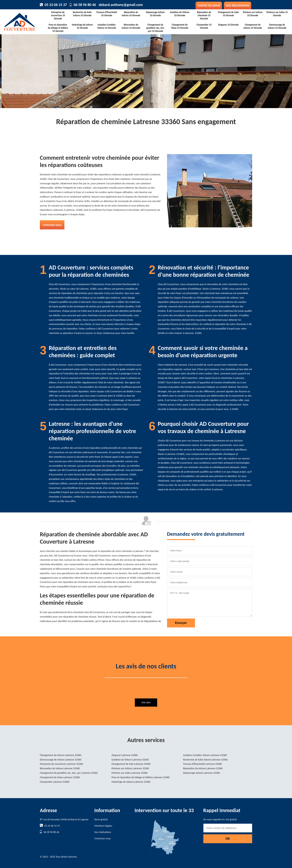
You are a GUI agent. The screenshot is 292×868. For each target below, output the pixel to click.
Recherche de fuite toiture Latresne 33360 (205, 760)
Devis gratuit (101, 819)
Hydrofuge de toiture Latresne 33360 (131, 782)
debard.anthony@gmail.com (121, 5)
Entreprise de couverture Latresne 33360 (61, 764)
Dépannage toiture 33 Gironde (155, 14)
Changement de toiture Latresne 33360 (61, 755)
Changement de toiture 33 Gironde (253, 26)
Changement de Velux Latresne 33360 (60, 777)
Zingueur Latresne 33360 (125, 755)
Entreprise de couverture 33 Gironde (58, 15)
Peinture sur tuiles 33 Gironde (277, 14)
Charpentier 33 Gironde (204, 26)
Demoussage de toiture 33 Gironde (277, 26)
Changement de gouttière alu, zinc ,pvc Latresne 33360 (69, 773)
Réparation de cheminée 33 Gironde (204, 15)
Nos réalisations (238, 5)
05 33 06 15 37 (56, 5)
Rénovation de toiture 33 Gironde (131, 26)
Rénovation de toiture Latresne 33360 (60, 768)
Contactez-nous (209, 5)
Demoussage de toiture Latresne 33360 (61, 760)
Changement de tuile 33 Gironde (228, 14)
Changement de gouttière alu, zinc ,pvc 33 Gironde (155, 28)
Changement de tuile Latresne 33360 (131, 764)
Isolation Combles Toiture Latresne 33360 (205, 755)
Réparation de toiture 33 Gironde (131, 14)
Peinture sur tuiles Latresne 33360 (130, 773)
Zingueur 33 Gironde (228, 25)
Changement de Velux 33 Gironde (180, 26)
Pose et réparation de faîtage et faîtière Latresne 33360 (141, 777)
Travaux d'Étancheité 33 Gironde (107, 14)
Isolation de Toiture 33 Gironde (180, 14)
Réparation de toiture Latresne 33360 (203, 768)
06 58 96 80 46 (85, 5)
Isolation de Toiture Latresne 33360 (130, 760)
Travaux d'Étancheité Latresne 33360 (202, 764)
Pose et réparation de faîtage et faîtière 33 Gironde (58, 28)
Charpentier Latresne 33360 (55, 782)
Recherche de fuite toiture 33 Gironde (82, 14)
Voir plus (146, 702)
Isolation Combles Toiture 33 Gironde (107, 26)
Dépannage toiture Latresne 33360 (201, 773)
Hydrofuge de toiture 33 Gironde (82, 26)
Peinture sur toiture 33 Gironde (253, 14)
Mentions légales (103, 826)
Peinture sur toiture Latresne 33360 (130, 768)
